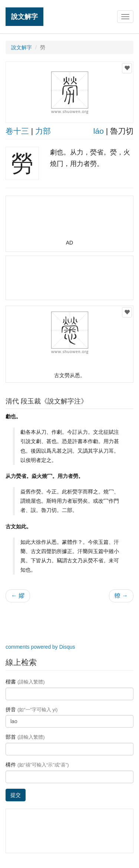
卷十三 (17, 131)
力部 (43, 131)
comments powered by (40, 647)
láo (99, 131)
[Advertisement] (70, 221)
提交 (16, 795)
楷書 (25, 682)
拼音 (32, 709)
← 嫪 (18, 596)
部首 (25, 737)
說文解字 (24, 16)
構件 (37, 765)
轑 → (121, 596)
